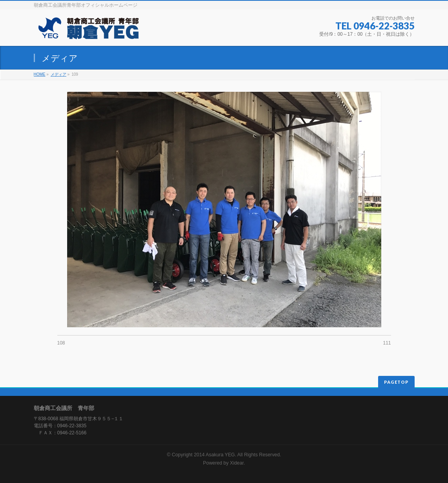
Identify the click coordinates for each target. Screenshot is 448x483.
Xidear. (238, 463)
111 (387, 343)
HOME (40, 74)
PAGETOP (396, 382)
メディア (59, 74)
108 (61, 343)
